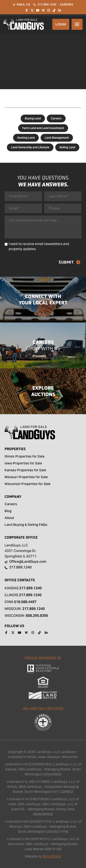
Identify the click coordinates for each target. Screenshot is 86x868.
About (9, 518)
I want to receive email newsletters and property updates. (39, 246)
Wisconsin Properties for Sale (28, 484)
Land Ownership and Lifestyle (30, 147)
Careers (56, 118)
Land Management (57, 138)
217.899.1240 (31, 588)
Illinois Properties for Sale (25, 457)
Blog (8, 511)
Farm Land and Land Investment (43, 128)
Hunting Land (26, 138)
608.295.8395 (37, 616)
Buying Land (33, 118)
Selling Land (67, 147)
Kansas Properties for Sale (25, 471)
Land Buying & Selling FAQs (26, 525)
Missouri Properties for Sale (26, 477)
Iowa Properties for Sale (23, 464)
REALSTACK (52, 856)
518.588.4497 (25, 602)
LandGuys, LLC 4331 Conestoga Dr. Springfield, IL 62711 (21, 551)
